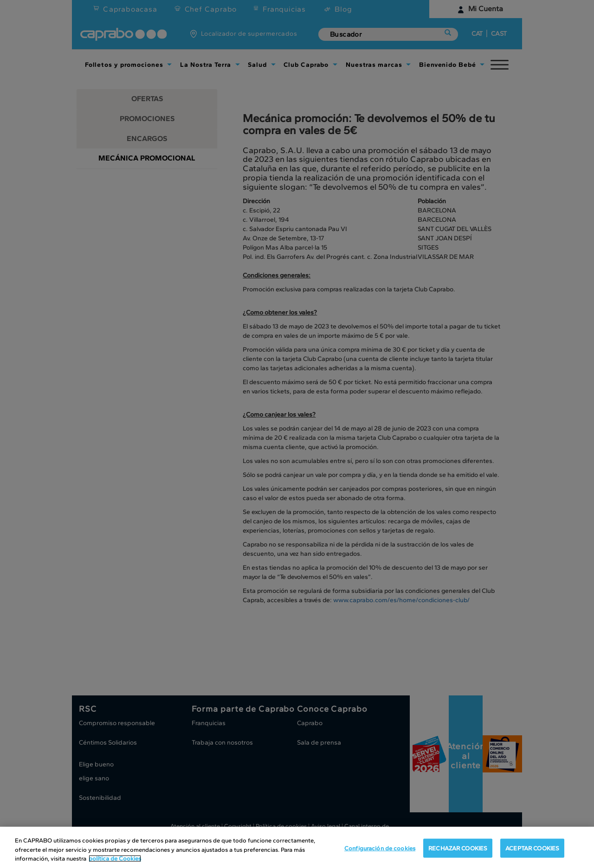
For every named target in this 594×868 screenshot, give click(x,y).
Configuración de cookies (380, 850)
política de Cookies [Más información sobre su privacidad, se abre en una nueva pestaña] (115, 861)
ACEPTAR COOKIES (532, 850)
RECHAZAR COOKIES (458, 850)
